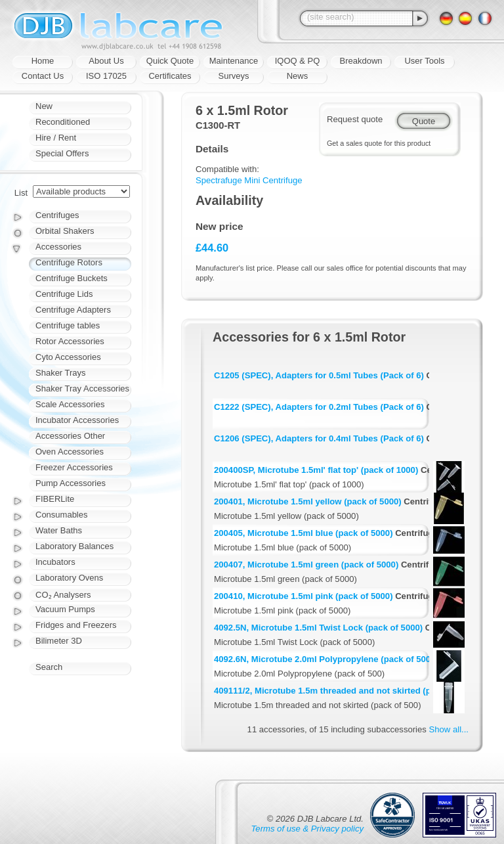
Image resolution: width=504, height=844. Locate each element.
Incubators (55, 562)
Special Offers (62, 153)
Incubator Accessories (77, 420)
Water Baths (59, 530)
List (21, 193)
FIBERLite (55, 499)
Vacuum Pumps (65, 609)
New (44, 106)
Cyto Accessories (68, 357)
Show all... (449, 729)
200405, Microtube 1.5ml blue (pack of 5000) (304, 533)
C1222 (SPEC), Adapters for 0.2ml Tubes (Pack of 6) (319, 407)
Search (49, 667)
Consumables (62, 515)
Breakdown (361, 61)
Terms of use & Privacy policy (307, 829)
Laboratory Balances (74, 546)
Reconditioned (63, 122)
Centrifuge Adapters (73, 310)
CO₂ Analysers (63, 595)
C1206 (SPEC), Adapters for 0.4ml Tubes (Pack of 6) (319, 438)
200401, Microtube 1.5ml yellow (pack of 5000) (308, 501)
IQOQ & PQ (298, 61)
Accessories (58, 247)
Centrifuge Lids (64, 294)
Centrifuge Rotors (69, 262)
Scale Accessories (70, 404)
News (298, 76)
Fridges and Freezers (76, 625)
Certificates (170, 76)
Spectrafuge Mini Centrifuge (249, 180)
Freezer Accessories (74, 467)
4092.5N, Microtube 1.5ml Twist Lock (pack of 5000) (318, 628)
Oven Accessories (70, 452)
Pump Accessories (71, 483)
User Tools (424, 61)
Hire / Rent (56, 138)
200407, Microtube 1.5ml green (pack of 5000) (306, 565)
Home (43, 61)
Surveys (234, 76)
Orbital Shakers (65, 231)
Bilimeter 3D (59, 641)
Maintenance (234, 61)
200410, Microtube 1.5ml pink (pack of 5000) (304, 596)
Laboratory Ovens (69, 578)
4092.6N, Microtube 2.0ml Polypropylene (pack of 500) (324, 659)
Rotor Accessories (70, 341)
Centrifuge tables (68, 325)
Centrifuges (57, 215)
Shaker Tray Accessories (82, 389)
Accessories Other (70, 436)
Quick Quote (170, 61)
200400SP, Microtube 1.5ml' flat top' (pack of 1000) (316, 470)
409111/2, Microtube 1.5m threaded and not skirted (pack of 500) (345, 691)
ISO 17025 (106, 76)
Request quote (355, 119)
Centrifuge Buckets (72, 278)
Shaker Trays (61, 373)
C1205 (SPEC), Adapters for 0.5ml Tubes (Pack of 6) (319, 375)
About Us (106, 61)
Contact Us (43, 76)
